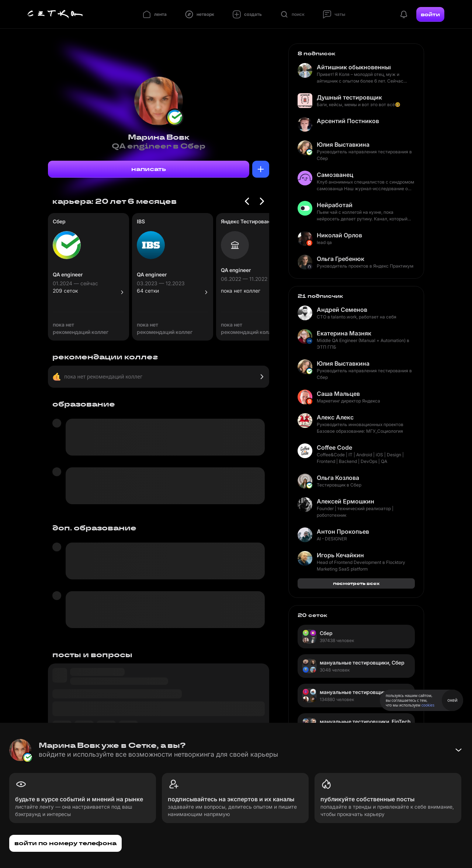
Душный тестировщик (349, 97)
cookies (428, 705)
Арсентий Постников (348, 121)
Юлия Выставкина (343, 144)
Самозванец (335, 175)
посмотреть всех (356, 583)
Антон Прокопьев (343, 531)
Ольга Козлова (338, 478)
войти (430, 14)
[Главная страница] (55, 14)
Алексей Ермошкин (346, 501)
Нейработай (335, 205)
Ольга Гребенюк (341, 259)
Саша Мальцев (338, 394)
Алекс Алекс (335, 417)
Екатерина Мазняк (344, 333)
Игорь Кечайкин (340, 555)
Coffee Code (334, 447)
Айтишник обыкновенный (354, 67)
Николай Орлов (339, 235)
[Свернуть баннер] (458, 750)
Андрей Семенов (342, 310)
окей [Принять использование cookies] (452, 700)
